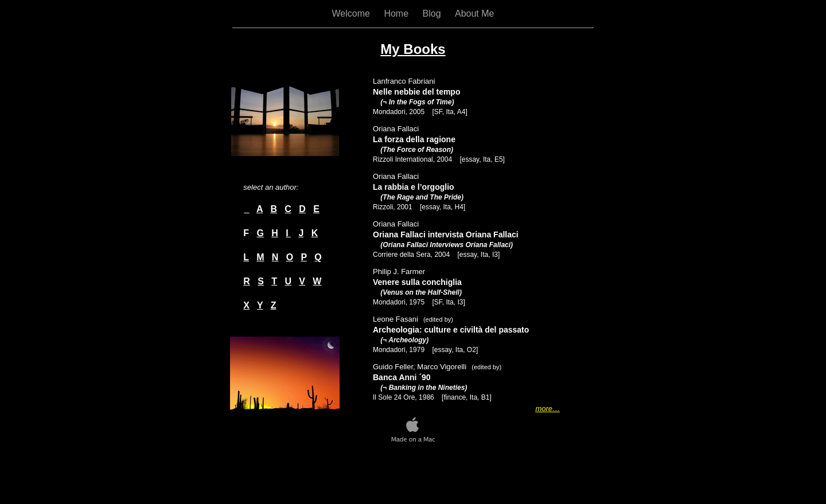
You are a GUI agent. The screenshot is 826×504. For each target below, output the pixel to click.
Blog (433, 13)
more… (548, 409)
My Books (413, 49)
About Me (474, 13)
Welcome (352, 13)
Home (397, 13)
